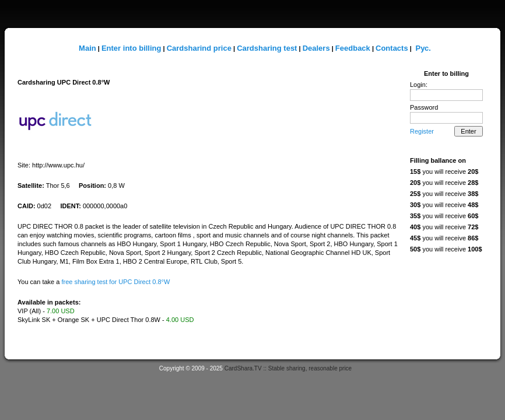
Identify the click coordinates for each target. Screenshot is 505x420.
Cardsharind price (199, 48)
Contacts (392, 48)
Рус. (423, 48)
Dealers (316, 48)
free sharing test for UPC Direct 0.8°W (115, 282)
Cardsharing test (267, 48)
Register (422, 131)
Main (87, 48)
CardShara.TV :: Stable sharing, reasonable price (288, 368)
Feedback (353, 48)
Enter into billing (131, 48)
